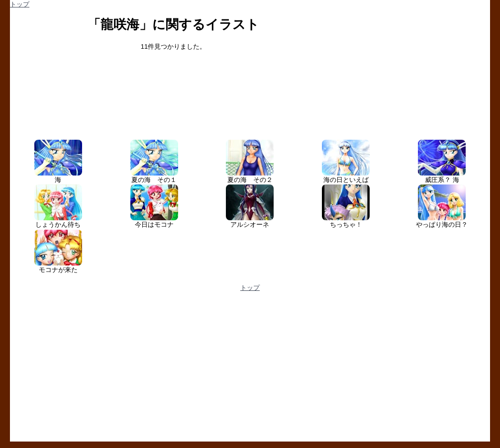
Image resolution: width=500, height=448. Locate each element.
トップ (20, 4)
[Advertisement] (130, 370)
